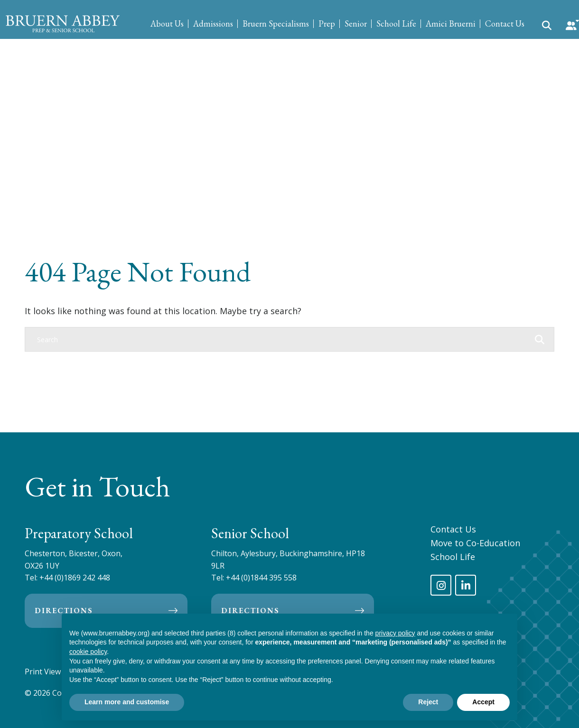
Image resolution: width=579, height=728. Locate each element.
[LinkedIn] (466, 585)
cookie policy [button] (88, 652)
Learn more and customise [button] (127, 702)
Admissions (213, 23)
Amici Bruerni (451, 23)
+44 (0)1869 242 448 (75, 578)
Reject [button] (428, 702)
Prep (327, 23)
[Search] (280, 339)
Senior (356, 23)
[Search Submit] (547, 25)
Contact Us (505, 23)
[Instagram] (441, 585)
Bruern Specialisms (276, 23)
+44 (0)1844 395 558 (261, 578)
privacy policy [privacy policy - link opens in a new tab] (395, 633)
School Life (396, 23)
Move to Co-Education (475, 543)
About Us (167, 23)
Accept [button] (483, 702)
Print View (43, 672)
